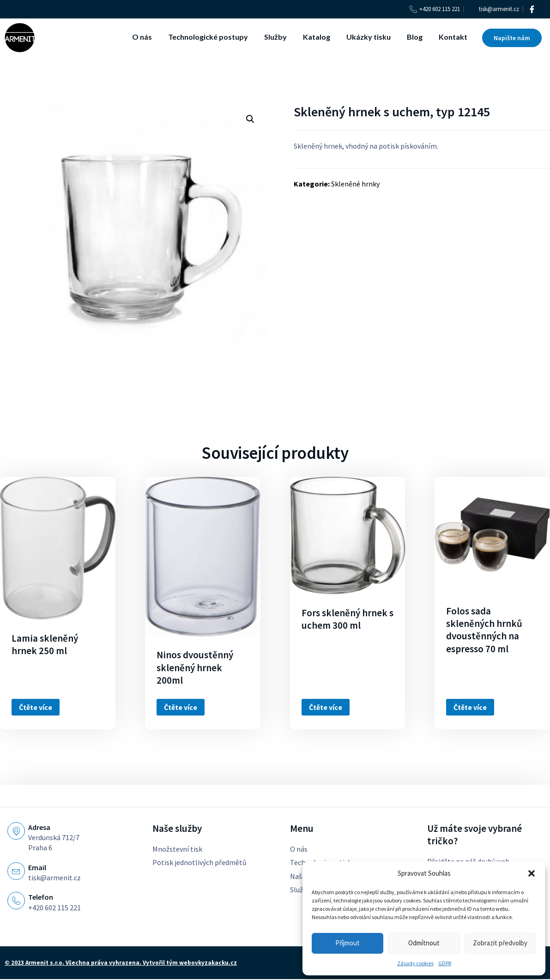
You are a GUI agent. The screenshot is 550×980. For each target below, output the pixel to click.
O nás (142, 37)
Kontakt (453, 37)
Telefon (41, 897)
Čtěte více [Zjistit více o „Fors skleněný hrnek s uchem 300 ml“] (326, 707)
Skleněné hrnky (355, 184)
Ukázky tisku (369, 37)
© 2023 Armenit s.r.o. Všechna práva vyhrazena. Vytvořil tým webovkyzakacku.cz (121, 963)
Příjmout (348, 943)
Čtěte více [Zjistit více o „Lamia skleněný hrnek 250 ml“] (36, 707)
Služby (275, 37)
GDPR (445, 963)
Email (37, 867)
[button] (532, 873)
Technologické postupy (208, 37)
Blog (415, 37)
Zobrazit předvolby (500, 943)
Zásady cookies (415, 963)
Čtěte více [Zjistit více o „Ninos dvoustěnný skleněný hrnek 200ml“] (181, 707)
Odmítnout (424, 943)
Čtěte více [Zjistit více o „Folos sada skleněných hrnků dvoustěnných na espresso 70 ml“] (470, 707)
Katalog (317, 37)
